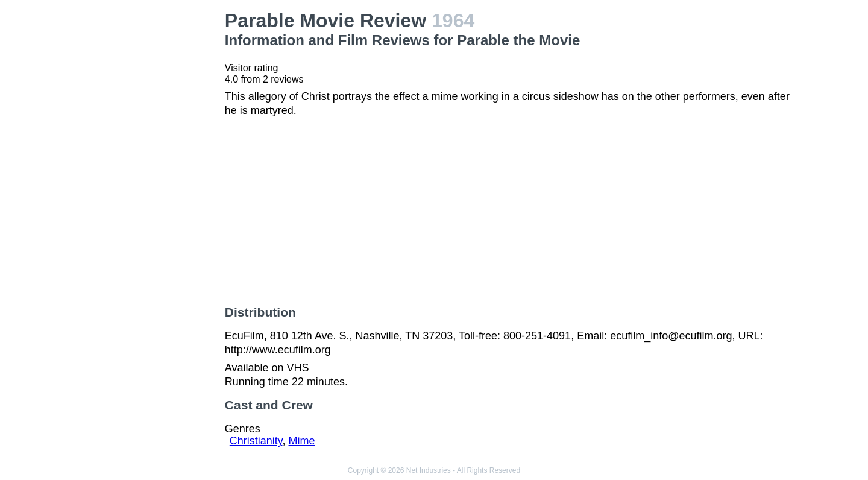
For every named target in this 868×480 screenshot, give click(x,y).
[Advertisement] (151, 191)
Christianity (256, 441)
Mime (302, 441)
